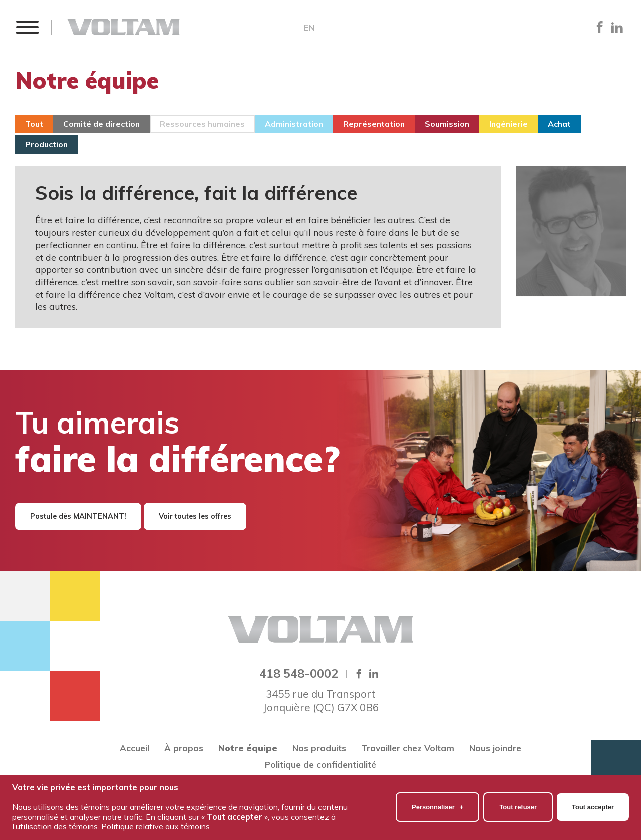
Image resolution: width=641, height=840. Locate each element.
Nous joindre (495, 748)
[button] (27, 27)
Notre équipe (248, 748)
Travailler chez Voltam (408, 748)
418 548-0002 (299, 673)
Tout (34, 124)
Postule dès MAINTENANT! (78, 516)
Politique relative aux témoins (155, 824)
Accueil (134, 748)
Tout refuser (518, 805)
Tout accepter (593, 805)
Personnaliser (437, 805)
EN (309, 28)
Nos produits (319, 748)
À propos (184, 748)
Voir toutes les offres (195, 516)
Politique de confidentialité (320, 765)
